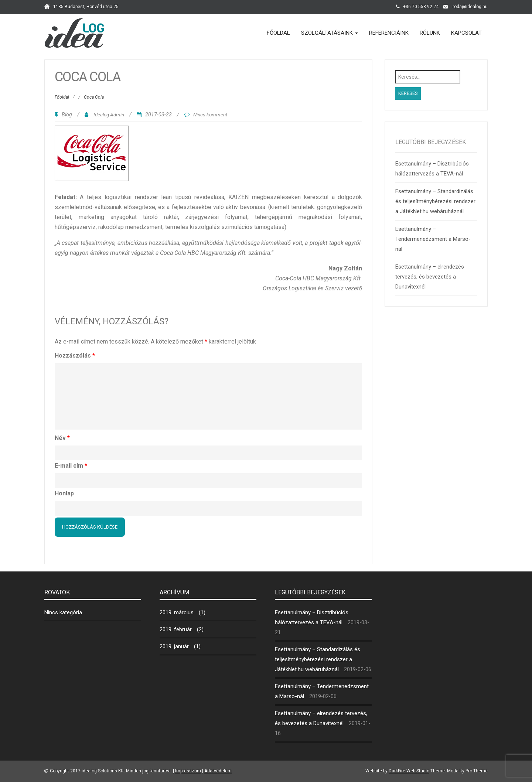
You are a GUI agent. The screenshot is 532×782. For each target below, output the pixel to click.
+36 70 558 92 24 (421, 7)
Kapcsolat (466, 33)
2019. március (177, 612)
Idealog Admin (109, 115)
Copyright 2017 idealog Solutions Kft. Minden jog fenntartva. (111, 771)
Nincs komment (210, 115)
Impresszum (188, 771)
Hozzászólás (75, 356)
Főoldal (278, 33)
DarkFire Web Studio (409, 771)
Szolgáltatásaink (330, 33)
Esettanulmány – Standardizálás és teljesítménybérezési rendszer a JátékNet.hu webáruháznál (435, 201)
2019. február (176, 629)
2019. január (174, 646)
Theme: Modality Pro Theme (459, 771)
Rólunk (430, 33)
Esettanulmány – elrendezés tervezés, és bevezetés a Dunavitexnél (430, 277)
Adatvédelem (218, 771)
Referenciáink (389, 33)
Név (62, 438)
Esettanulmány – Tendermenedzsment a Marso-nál (433, 239)
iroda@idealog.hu (470, 7)
